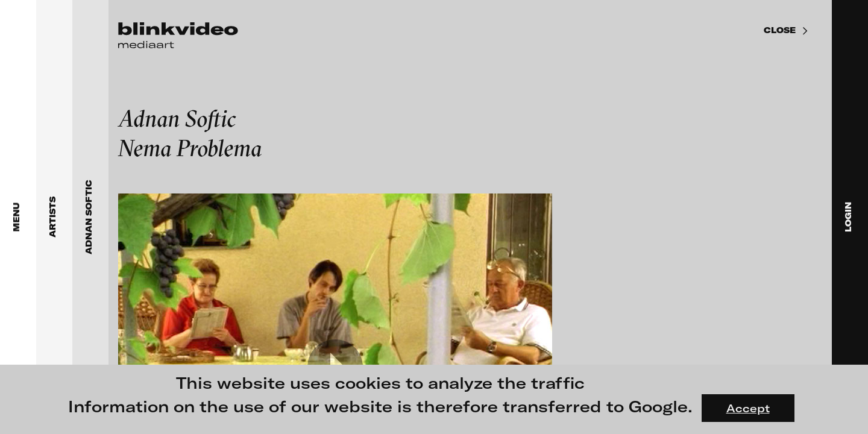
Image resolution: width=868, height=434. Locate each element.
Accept (748, 408)
